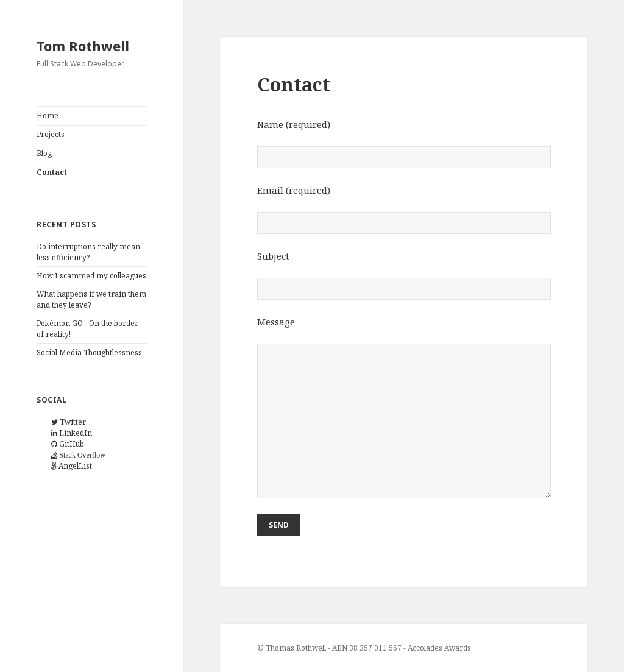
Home (48, 115)
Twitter (69, 422)
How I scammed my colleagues (91, 276)
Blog (44, 153)
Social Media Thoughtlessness (89, 352)
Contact (52, 172)
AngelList (72, 466)
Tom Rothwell (83, 46)
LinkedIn (72, 433)
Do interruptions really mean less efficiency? (88, 252)
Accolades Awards (439, 648)
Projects (51, 134)
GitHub (68, 444)
